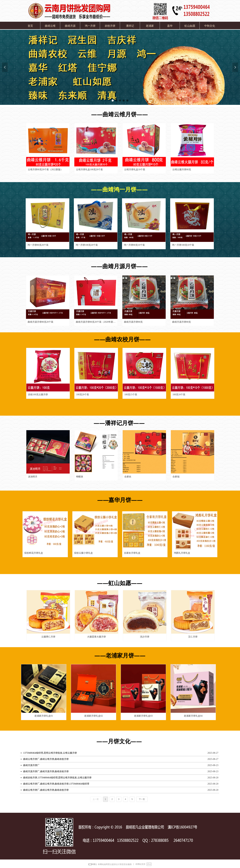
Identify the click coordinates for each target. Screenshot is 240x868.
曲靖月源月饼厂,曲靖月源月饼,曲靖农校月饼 (46, 771)
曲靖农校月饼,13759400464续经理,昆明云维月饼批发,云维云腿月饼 (57, 778)
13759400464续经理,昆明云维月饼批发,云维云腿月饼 (50, 753)
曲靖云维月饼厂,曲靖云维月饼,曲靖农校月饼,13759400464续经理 (56, 784)
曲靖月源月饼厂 (31, 765)
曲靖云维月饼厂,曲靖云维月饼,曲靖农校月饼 (46, 759)
